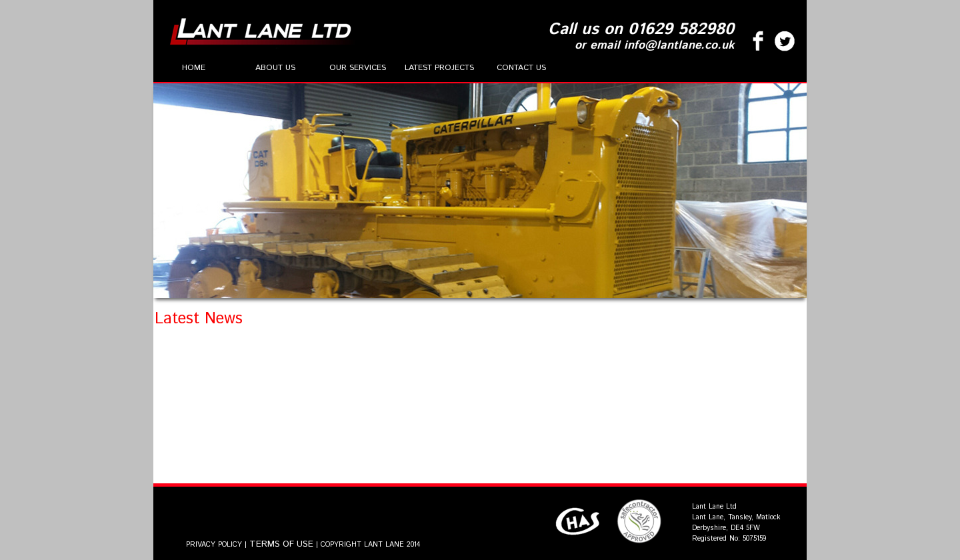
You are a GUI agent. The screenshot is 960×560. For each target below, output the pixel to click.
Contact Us (521, 68)
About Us (275, 68)
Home (194, 68)
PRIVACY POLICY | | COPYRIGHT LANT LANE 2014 (303, 544)
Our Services (358, 68)
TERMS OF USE (281, 544)
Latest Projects (439, 68)
